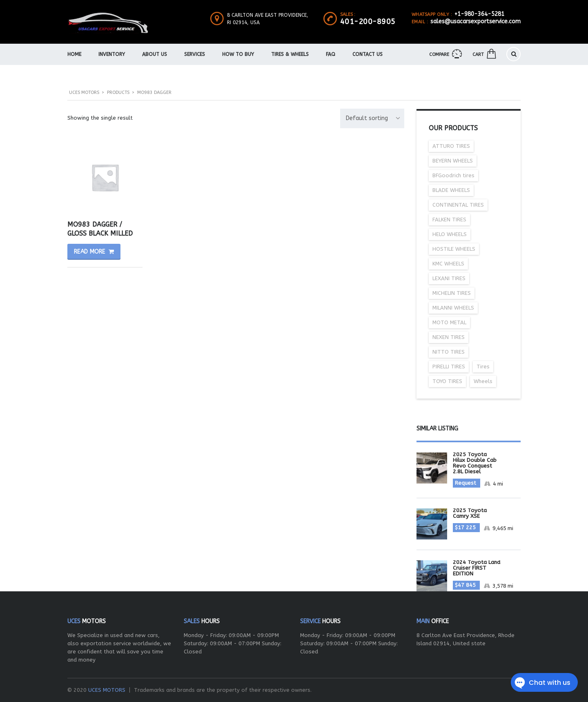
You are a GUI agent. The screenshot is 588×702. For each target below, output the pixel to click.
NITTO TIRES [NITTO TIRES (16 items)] (449, 352)
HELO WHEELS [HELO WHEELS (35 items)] (450, 234)
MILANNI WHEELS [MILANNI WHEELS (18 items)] (453, 308)
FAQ (331, 54)
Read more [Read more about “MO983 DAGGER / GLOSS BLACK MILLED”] (90, 252)
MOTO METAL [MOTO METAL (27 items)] (449, 322)
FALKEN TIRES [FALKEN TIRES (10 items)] (449, 220)
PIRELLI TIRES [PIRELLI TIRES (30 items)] (449, 367)
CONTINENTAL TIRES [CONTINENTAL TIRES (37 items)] (458, 205)
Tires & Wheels (290, 54)
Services (195, 54)
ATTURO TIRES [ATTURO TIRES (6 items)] (451, 146)
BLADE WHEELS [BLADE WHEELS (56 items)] (451, 190)
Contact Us (367, 54)
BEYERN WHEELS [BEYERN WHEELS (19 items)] (453, 161)
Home (74, 54)
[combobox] (372, 118)
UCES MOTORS (107, 690)
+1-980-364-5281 (479, 14)
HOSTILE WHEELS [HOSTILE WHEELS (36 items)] (454, 249)
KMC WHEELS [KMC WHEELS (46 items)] (448, 264)
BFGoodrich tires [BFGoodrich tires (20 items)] (453, 175)
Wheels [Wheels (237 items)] (483, 381)
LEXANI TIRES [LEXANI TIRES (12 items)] (449, 278)
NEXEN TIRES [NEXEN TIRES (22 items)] (449, 337)
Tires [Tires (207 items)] (483, 367)
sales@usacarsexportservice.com (476, 21)
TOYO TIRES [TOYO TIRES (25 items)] (447, 381)
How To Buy (238, 54)
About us (155, 54)
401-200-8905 (368, 22)
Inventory (112, 54)
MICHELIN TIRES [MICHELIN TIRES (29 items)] (452, 293)
